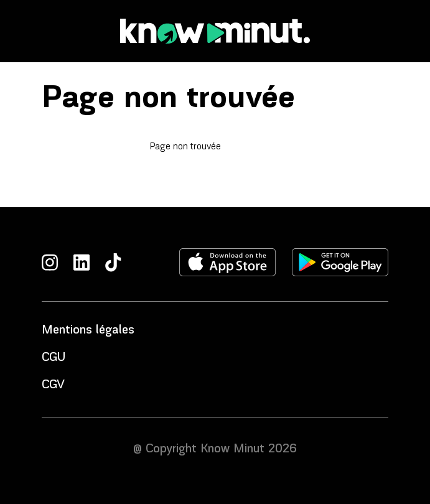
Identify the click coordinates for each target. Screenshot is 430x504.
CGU (54, 358)
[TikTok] (113, 262)
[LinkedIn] (82, 262)
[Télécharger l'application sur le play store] (340, 262)
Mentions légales (88, 330)
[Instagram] (50, 262)
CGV (53, 385)
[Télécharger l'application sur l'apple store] (228, 262)
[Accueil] (215, 31)
